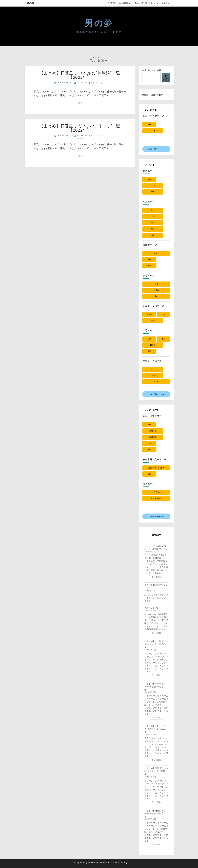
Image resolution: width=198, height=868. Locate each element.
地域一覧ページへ (156, 149)
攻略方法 (166, 3)
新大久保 (153, 431)
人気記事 (111, 3)
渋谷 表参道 (156, 492)
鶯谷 (164, 339)
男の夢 (30, 3)
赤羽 (153, 235)
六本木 (156, 253)
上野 (149, 339)
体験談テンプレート (154, 608)
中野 (153, 192)
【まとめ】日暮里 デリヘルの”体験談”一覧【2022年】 (80, 75)
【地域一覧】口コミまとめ (145, 3)
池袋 (153, 210)
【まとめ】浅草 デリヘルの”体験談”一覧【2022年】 (156, 771)
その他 (153, 131)
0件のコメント (98, 83)
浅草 (149, 351)
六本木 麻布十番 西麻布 (156, 468)
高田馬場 (153, 437)
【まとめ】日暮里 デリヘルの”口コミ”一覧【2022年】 (80, 128)
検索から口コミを (153, 70)
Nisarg (124, 862)
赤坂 (149, 259)
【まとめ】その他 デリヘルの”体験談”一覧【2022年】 (156, 644)
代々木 (149, 443)
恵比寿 (156, 290)
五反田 (149, 315)
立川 (153, 369)
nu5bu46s (82, 83)
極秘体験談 (123, 3)
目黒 (153, 321)
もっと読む (81, 103)
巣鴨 (153, 223)
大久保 (153, 186)
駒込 (153, 229)
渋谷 (156, 284)
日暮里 (153, 345)
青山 (156, 296)
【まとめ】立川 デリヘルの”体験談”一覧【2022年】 (156, 729)
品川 (164, 315)
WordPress (106, 862)
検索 (166, 77)
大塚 (153, 216)
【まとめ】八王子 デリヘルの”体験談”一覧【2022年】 (156, 687)
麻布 (149, 266)
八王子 (153, 375)
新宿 (149, 124)
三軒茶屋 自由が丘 (156, 498)
